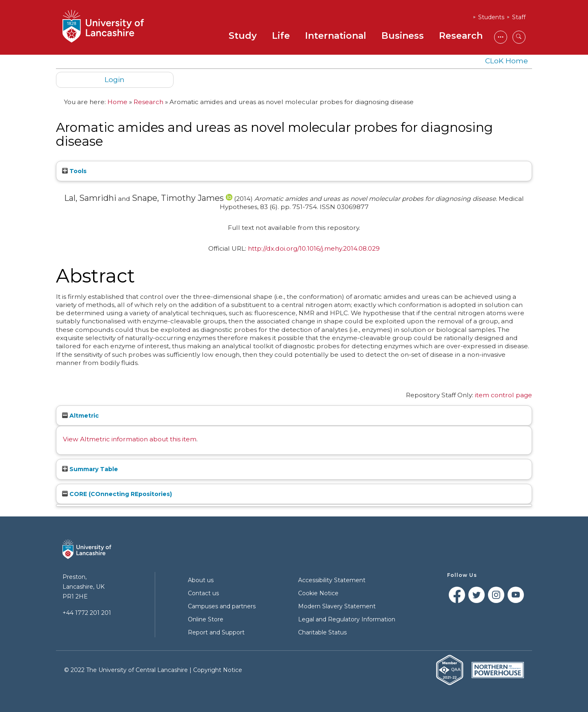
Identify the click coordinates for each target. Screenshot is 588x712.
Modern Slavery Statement (337, 606)
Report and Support (216, 632)
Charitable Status (322, 632)
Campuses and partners (222, 606)
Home (117, 102)
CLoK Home (507, 61)
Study (243, 36)
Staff (519, 17)
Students (491, 17)
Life (281, 36)
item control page (503, 395)
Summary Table (90, 469)
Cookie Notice (318, 593)
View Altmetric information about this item (130, 439)
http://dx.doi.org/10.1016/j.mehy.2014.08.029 (314, 248)
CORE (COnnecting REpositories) (117, 494)
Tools (74, 171)
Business (403, 36)
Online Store (206, 619)
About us (201, 580)
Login (115, 79)
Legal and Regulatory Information (347, 619)
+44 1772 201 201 (87, 613)
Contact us (203, 593)
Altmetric (80, 416)
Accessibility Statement (332, 580)
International (336, 36)
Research (461, 36)
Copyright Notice (218, 670)
